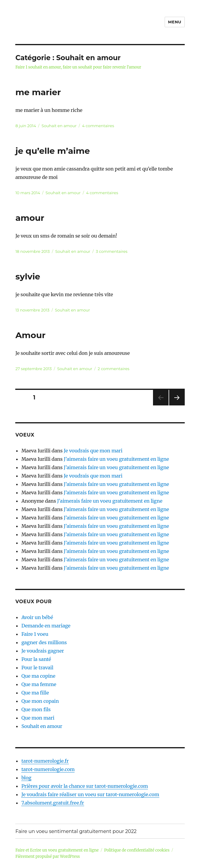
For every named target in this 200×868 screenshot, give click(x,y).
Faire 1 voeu (35, 634)
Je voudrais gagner (43, 651)
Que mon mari (38, 718)
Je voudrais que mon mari (93, 451)
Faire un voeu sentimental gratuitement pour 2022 (76, 831)
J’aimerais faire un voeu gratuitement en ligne (116, 459)
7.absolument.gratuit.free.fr (53, 803)
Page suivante (176, 405)
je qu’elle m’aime (53, 151)
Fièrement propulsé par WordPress (47, 856)
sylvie (28, 276)
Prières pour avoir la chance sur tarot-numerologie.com (85, 786)
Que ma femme (39, 684)
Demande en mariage (46, 626)
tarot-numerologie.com (48, 769)
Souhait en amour (59, 126)
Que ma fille (35, 693)
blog (26, 778)
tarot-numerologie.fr (45, 761)
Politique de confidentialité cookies (137, 850)
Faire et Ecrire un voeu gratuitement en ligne (57, 850)
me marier (38, 92)
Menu (175, 22)
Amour (30, 335)
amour (30, 218)
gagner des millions (44, 642)
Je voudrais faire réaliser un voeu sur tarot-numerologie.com (90, 794)
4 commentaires (98, 126)
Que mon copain (40, 701)
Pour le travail (37, 668)
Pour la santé (36, 659)
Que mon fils (36, 709)
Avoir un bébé (37, 617)
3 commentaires (112, 251)
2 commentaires (113, 369)
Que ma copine (38, 676)
